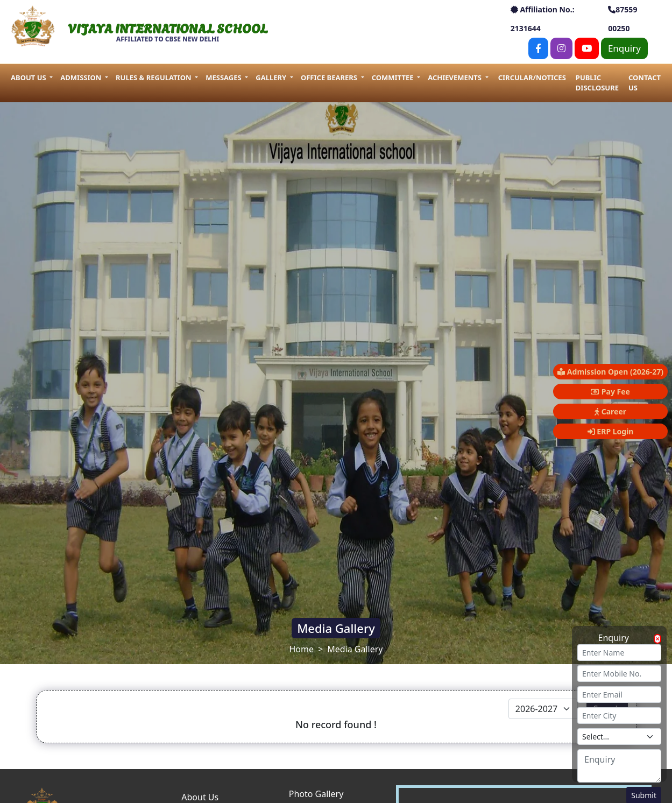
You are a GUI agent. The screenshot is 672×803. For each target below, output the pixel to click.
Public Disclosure (597, 83)
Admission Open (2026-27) (610, 372)
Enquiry (624, 48)
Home (302, 649)
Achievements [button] (455, 78)
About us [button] (29, 78)
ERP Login (611, 431)
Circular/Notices (532, 78)
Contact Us (645, 83)
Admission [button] (82, 78)
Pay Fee (610, 392)
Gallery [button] (272, 78)
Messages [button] (224, 78)
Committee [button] (394, 78)
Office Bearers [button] (330, 78)
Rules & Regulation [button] (154, 78)
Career (610, 411)
